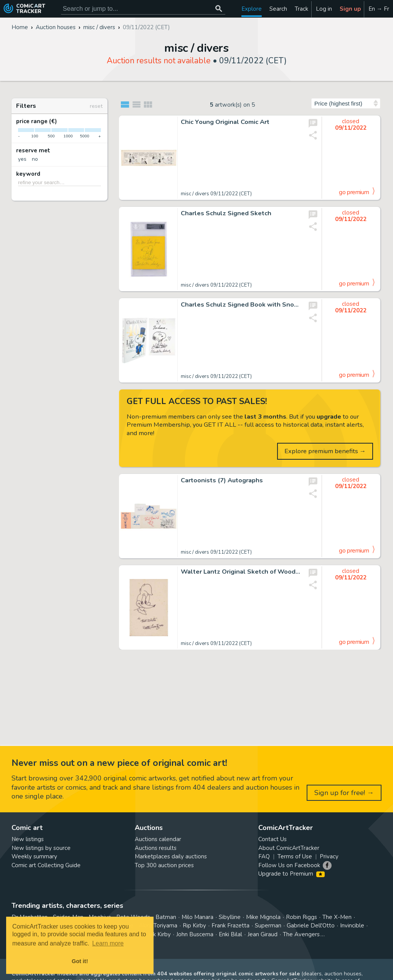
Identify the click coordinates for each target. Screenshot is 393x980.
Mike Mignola (263, 917)
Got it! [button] (80, 961)
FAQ (264, 856)
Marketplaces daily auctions (171, 856)
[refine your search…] (59, 182)
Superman (268, 926)
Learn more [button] (108, 943)
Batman (166, 917)
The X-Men (337, 917)
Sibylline (230, 917)
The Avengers (301, 934)
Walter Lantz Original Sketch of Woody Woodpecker (241, 572)
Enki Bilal (230, 934)
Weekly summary (34, 856)
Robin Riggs (301, 917)
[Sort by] (346, 103)
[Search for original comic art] (143, 9)
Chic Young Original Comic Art (225, 122)
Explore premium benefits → (325, 451)
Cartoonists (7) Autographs (222, 480)
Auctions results (156, 848)
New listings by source (41, 848)
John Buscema (195, 934)
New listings (28, 839)
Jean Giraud (263, 934)
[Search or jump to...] (219, 9)
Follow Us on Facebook (289, 865)
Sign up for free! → (344, 793)
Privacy (329, 856)
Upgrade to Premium (291, 874)
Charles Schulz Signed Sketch (226, 213)
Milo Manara (197, 917)
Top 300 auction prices (164, 865)
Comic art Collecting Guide (46, 865)
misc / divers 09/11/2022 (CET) (216, 194)
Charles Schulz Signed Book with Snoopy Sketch (241, 305)
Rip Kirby (194, 926)
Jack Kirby (158, 934)
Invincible (352, 926)
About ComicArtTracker (289, 848)
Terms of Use (295, 856)
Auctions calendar (158, 839)
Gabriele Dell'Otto (311, 926)
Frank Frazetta (230, 926)
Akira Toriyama (158, 926)
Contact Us (272, 839)
